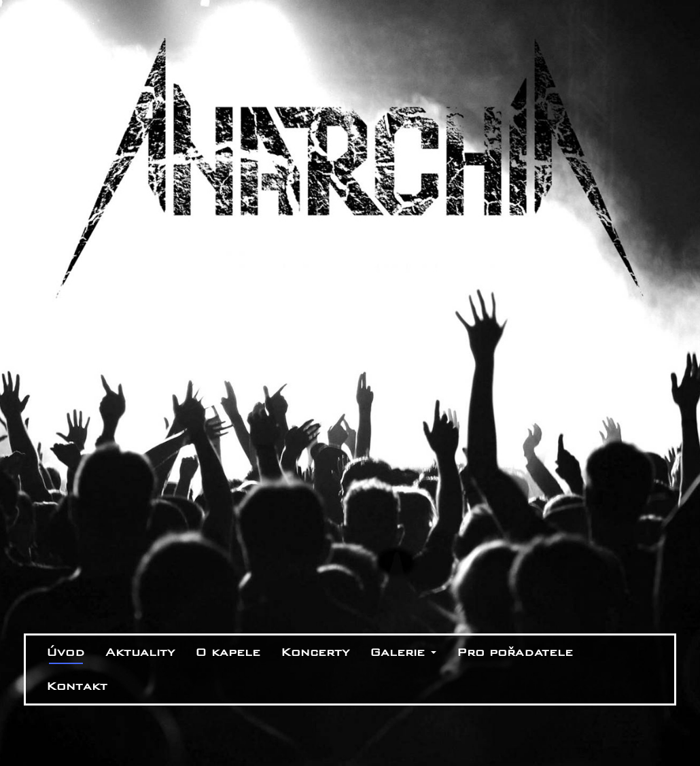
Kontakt (77, 686)
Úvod (66, 652)
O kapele (228, 652)
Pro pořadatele (515, 652)
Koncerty (315, 652)
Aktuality (140, 652)
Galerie (403, 652)
